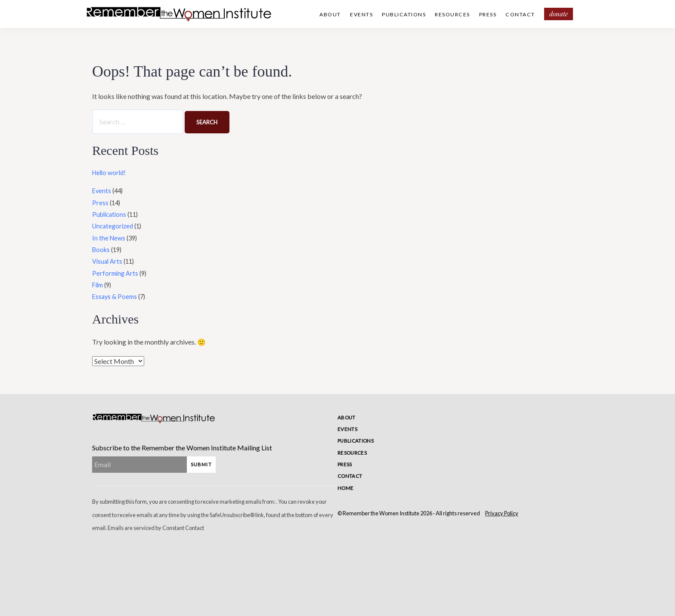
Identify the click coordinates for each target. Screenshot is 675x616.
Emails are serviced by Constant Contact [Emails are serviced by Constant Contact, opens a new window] (156, 528)
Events (361, 14)
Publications (404, 14)
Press (488, 14)
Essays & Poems (115, 297)
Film (98, 285)
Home (345, 488)
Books (101, 250)
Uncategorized (113, 226)
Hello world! (109, 173)
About (330, 14)
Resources (452, 14)
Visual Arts (107, 261)
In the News (109, 238)
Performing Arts (115, 273)
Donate (559, 14)
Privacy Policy (502, 513)
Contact (520, 14)
